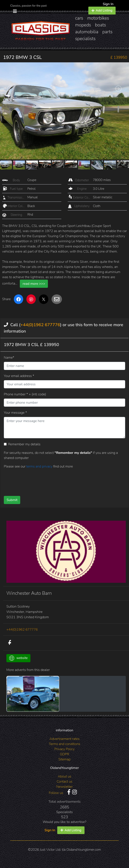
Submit (12, 500)
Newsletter (64, 787)
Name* (9, 358)
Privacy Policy (64, 749)
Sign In (108, 4)
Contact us (64, 782)
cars (79, 18)
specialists (85, 39)
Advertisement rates (65, 739)
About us (64, 776)
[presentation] (36, 481)
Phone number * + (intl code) (25, 394)
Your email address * (19, 376)
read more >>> (34, 284)
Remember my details (24, 444)
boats (101, 25)
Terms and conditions (64, 744)
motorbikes (98, 18)
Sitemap (64, 759)
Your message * (15, 413)
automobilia (87, 32)
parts (107, 32)
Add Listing (102, 10)
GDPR (64, 754)
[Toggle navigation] (15, 11)
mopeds (83, 25)
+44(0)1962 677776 (40, 325)
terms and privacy (40, 466)
